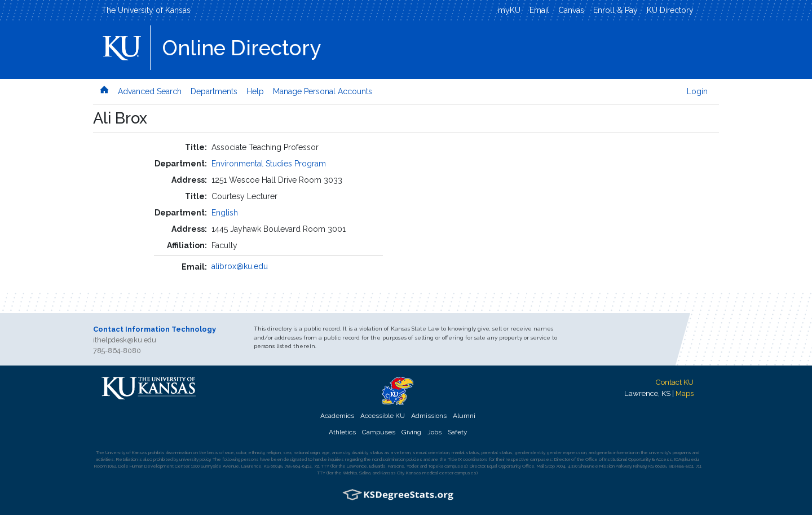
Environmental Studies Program (269, 164)
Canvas (571, 10)
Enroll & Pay (615, 10)
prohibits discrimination (170, 452)
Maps (685, 393)
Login (697, 91)
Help (255, 91)
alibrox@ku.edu (240, 266)
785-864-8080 (117, 351)
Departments (214, 91)
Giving (411, 432)
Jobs (434, 432)
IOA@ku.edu (687, 459)
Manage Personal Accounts (323, 91)
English (225, 213)
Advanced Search (150, 91)
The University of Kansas (146, 10)
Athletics (342, 432)
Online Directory (242, 48)
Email (539, 10)
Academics (337, 416)
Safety (457, 432)
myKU (509, 10)
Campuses (379, 432)
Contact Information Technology (155, 329)
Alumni (464, 416)
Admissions (429, 416)
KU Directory (670, 10)
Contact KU (674, 382)
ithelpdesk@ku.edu (125, 340)
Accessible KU (383, 416)
